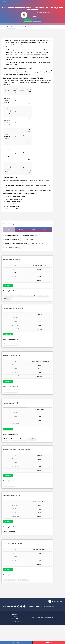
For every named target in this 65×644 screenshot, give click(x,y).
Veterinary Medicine (10, 531)
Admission (19, 27)
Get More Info (37, 20)
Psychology (23, 439)
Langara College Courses (13, 202)
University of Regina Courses (14, 204)
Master (33, 229)
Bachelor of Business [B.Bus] (31, 236)
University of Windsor (10, 40)
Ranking (25, 27)
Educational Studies (24, 579)
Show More (7, 299)
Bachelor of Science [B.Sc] (12, 236)
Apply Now (49, 642)
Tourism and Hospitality (11, 344)
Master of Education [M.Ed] (12, 240)
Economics (14, 439)
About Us (14, 614)
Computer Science (9, 295)
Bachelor (21, 229)
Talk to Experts (16, 642)
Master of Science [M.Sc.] (39, 243)
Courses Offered (11, 27)
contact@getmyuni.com (47, 606)
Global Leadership (9, 485)
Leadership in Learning (11, 391)
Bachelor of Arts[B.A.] (29, 240)
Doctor (46, 229)
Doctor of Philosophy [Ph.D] (12, 247)
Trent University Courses (13, 206)
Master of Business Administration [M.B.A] (16, 243)
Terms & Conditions (17, 621)
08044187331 (33, 606)
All (9, 229)
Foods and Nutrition (43, 295)
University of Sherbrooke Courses (15, 197)
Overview (3, 27)
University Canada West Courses (15, 209)
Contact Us (15, 616)
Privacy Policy (15, 619)
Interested (28, 20)
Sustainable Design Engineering (26, 295)
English (6, 439)
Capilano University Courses (14, 199)
